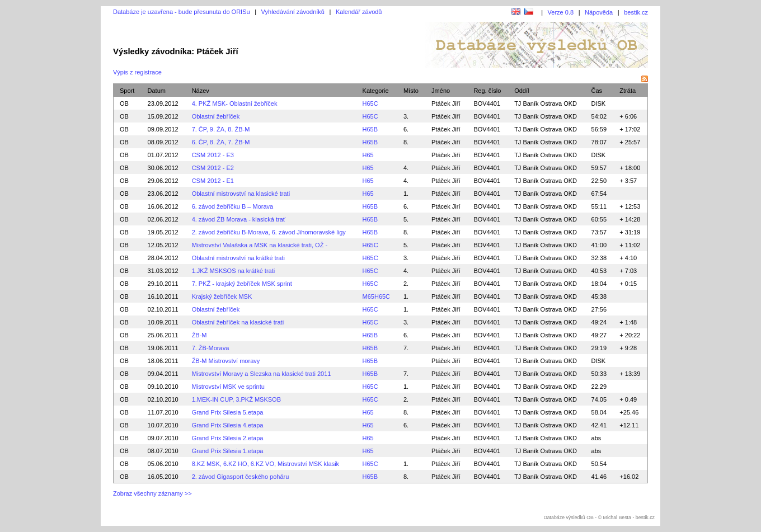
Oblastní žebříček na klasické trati (238, 322)
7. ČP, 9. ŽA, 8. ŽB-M (221, 129)
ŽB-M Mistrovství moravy (226, 361)
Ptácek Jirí (446, 206)
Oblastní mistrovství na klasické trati (241, 194)
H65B (370, 129)
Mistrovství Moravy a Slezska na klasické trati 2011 (262, 374)
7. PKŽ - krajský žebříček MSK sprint (242, 284)
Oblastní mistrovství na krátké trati (238, 258)
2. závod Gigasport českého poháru (241, 477)
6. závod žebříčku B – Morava (233, 206)
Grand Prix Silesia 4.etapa (228, 425)
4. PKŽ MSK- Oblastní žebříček (235, 103)
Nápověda (599, 12)
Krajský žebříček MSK (222, 296)
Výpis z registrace (137, 72)
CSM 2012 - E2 (213, 168)
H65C (370, 103)
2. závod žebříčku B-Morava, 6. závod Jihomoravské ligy (269, 232)
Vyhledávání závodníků (293, 12)
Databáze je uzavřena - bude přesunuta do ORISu (182, 12)
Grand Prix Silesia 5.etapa (228, 412)
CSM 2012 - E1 (213, 181)
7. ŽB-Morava (211, 348)
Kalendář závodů (359, 12)
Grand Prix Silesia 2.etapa (228, 438)
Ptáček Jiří (446, 103)
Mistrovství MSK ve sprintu (228, 387)
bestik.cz (636, 12)
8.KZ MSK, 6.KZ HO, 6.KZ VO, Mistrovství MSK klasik (266, 464)
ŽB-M (199, 335)
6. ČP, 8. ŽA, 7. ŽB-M (221, 142)
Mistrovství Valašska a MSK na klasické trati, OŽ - (260, 245)
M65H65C (377, 296)
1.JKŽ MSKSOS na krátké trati (234, 271)
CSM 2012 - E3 (213, 155)
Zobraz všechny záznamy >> (152, 493)
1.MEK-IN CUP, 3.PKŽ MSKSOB (236, 399)
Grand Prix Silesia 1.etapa (228, 451)
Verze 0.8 (561, 12)
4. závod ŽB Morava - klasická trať (239, 219)
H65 (368, 155)
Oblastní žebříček (216, 116)
